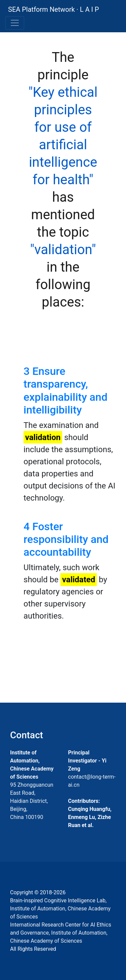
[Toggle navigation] (15, 23)
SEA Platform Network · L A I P (53, 9)
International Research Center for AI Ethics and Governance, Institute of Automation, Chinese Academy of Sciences (61, 933)
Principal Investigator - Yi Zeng (87, 761)
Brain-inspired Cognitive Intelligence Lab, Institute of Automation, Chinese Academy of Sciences (60, 909)
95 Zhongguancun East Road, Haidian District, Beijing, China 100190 (32, 801)
